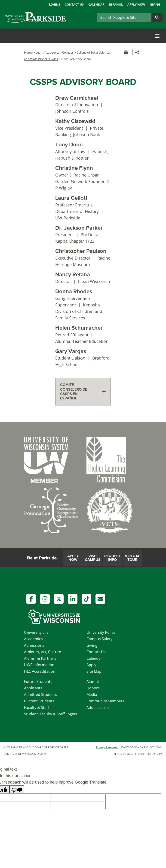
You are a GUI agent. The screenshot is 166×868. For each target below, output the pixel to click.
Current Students (39, 701)
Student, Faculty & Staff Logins (51, 714)
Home (28, 52)
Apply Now (136, 4)
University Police (101, 632)
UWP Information (39, 665)
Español (116, 4)
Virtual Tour (132, 558)
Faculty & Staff (37, 707)
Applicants (33, 688)
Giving (155, 4)
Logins (55, 4)
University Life (36, 632)
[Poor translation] (17, 789)
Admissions (34, 645)
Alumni (93, 682)
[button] (127, 52)
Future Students (38, 682)
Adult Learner (98, 707)
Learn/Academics (47, 52)
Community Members (105, 701)
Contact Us (74, 4)
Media (92, 694)
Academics (33, 639)
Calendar (96, 4)
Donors (93, 688)
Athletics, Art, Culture (43, 652)
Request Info (112, 558)
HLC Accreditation (40, 671)
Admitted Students (40, 694)
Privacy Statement (107, 747)
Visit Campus (93, 558)
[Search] (124, 17)
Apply (91, 665)
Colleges (68, 52)
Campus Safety (99, 639)
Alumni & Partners (40, 658)
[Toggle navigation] (157, 36)
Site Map (94, 671)
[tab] (83, 392)
